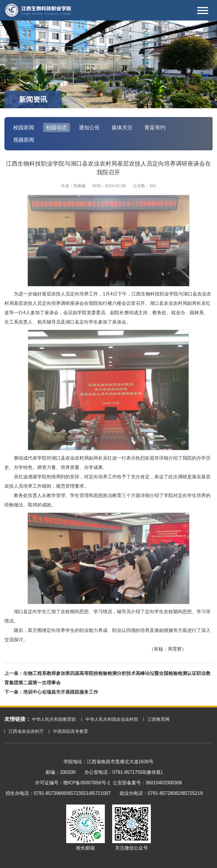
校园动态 (57, 128)
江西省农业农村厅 (26, 731)
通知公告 (89, 128)
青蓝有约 (155, 128)
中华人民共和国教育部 (54, 719)
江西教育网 (159, 719)
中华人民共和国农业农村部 (112, 719)
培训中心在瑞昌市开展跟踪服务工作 (61, 692)
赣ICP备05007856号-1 (87, 783)
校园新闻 (24, 128)
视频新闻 (24, 140)
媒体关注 (122, 128)
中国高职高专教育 (71, 731)
